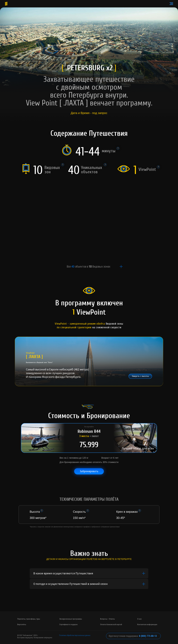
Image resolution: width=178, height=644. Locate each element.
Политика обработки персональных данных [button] (75, 635)
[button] (140, 376)
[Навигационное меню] (171, 4)
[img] (89, 291)
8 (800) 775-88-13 (148, 636)
